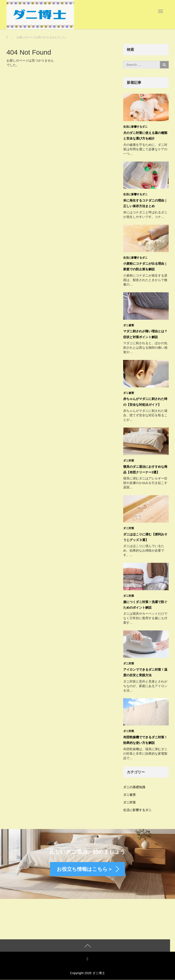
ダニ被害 (129, 325)
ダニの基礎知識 (134, 787)
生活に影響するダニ (135, 127)
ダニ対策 (129, 461)
